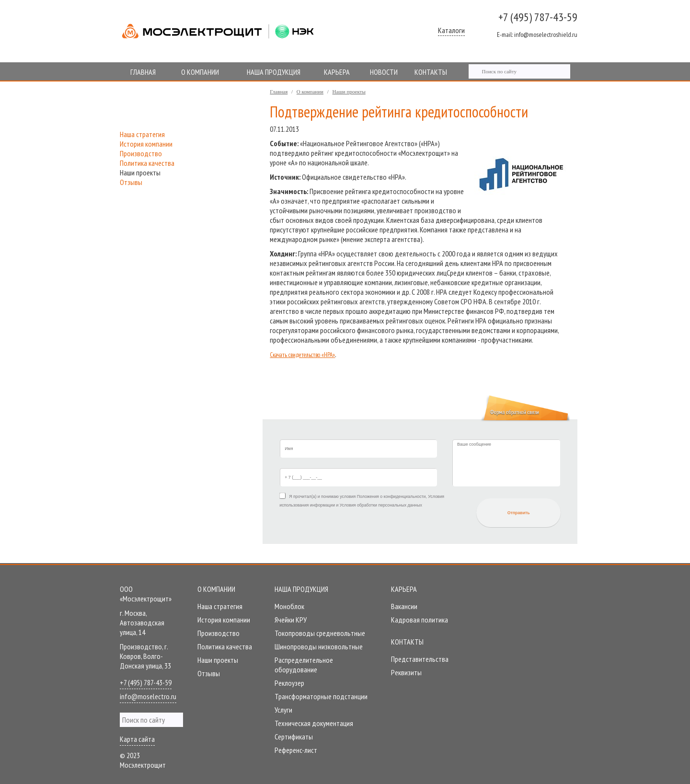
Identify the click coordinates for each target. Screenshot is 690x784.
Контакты (407, 642)
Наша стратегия (142, 134)
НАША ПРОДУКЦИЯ (274, 72)
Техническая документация (314, 723)
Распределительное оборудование (304, 665)
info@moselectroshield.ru (537, 35)
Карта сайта (137, 739)
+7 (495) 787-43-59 (538, 17)
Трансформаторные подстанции (321, 696)
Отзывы (131, 182)
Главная (279, 92)
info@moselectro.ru (148, 696)
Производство (141, 153)
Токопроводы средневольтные (320, 633)
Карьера (404, 589)
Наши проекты (349, 92)
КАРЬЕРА (337, 72)
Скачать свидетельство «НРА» (302, 355)
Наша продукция (301, 589)
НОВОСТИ (384, 72)
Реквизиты (406, 672)
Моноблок (289, 606)
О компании (310, 92)
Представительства (420, 659)
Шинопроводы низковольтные (319, 646)
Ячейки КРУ (291, 620)
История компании (146, 144)
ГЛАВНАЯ (143, 72)
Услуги (283, 710)
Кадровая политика (420, 620)
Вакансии (404, 606)
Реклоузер (289, 683)
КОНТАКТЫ (431, 72)
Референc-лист (296, 750)
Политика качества (147, 163)
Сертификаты (294, 737)
